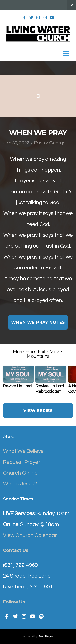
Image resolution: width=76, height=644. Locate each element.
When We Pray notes (38, 322)
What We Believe (24, 451)
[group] (18, 379)
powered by (38, 637)
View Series (38, 411)
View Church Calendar (30, 535)
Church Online (20, 473)
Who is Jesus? (20, 484)
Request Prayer (21, 462)
